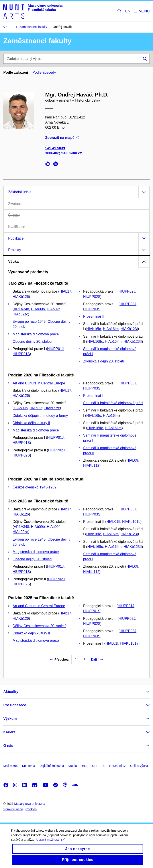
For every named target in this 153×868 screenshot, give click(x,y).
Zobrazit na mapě (62, 138)
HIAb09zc (20, 314)
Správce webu (13, 809)
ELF (85, 766)
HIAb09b (38, 309)
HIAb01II (113, 522)
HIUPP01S (21, 354)
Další (97, 659)
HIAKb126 (21, 297)
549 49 (55, 148)
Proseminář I (93, 396)
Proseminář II (94, 316)
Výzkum (10, 719)
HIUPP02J (127, 291)
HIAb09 (132, 460)
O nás (8, 746)
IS (103, 766)
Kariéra (9, 732)
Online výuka (139, 766)
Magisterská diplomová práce (36, 334)
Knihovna (29, 766)
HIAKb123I (129, 329)
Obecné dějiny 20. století (32, 341)
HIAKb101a (129, 643)
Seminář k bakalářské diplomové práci (113, 403)
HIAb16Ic (94, 329)
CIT (95, 766)
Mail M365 (11, 766)
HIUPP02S (92, 297)
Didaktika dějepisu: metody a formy (40, 416)
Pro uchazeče (15, 705)
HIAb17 (65, 291)
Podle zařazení (16, 72)
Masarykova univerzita (30, 804)
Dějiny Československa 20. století (39, 626)
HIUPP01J (56, 349)
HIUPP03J (128, 304)
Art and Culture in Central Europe (39, 383)
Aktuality (11, 692)
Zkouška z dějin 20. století (104, 361)
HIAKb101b (131, 522)
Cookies (31, 809)
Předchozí (60, 659)
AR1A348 (21, 309)
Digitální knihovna (52, 766)
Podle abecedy (44, 72)
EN (128, 11)
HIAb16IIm (113, 341)
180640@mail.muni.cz (64, 153)
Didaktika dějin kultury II (31, 423)
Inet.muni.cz (117, 766)
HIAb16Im (111, 329)
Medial (73, 766)
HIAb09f (53, 309)
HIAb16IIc (95, 341)
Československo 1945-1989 (34, 487)
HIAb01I (112, 643)
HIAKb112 (91, 465)
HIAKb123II (133, 341)
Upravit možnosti (50, 844)
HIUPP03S (92, 309)
